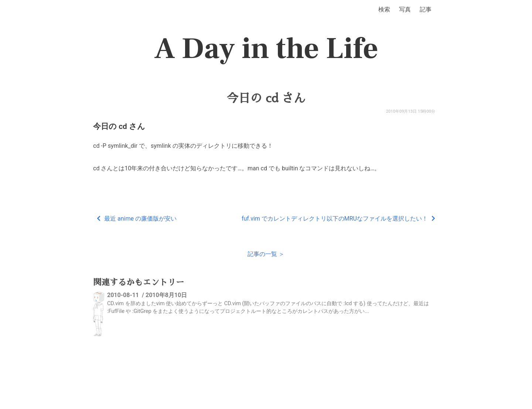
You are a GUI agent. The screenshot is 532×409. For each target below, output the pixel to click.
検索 (384, 9)
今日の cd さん (266, 98)
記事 (426, 9)
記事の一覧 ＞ (266, 254)
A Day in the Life (266, 49)
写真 (405, 9)
